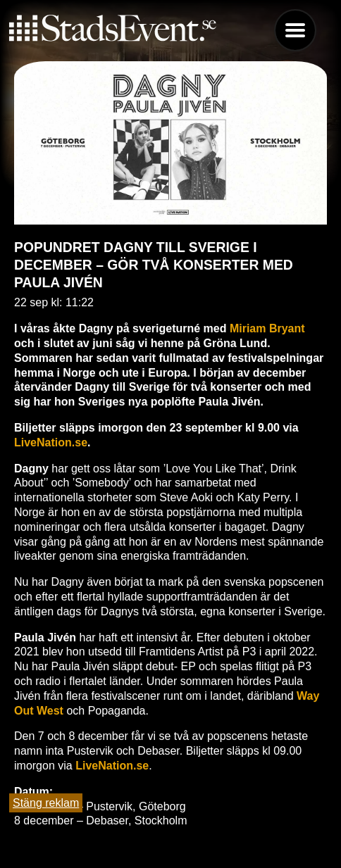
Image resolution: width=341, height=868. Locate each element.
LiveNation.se (51, 442)
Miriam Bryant (267, 328)
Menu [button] (295, 30)
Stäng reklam (46, 803)
